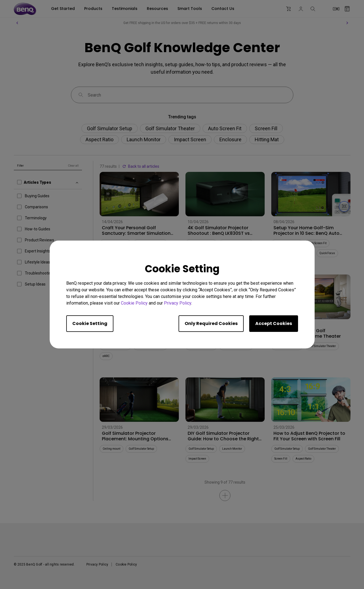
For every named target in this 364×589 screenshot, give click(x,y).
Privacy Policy (178, 303)
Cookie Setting (90, 323)
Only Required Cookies (211, 323)
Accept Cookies (274, 323)
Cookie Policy (134, 303)
